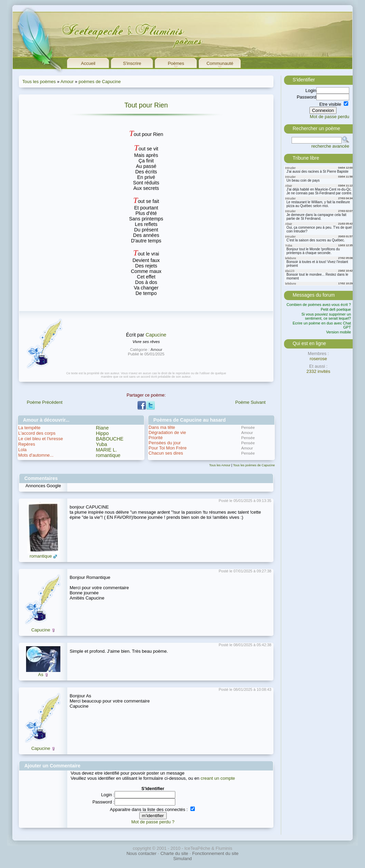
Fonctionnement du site (215, 853)
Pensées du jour (165, 443)
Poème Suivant (250, 402)
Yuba (102, 444)
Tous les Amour (220, 465)
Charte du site (174, 853)
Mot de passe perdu (329, 117)
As (41, 675)
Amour (67, 82)
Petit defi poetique (336, 309)
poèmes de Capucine (100, 82)
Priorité (156, 438)
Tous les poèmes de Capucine (254, 465)
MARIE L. (107, 450)
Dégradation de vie (167, 432)
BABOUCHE (110, 439)
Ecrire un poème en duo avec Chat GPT (322, 325)
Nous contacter (142, 853)
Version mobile (339, 332)
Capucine (156, 335)
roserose (319, 359)
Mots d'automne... (36, 455)
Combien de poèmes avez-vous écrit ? (319, 305)
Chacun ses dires (166, 453)
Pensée (248, 427)
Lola (22, 450)
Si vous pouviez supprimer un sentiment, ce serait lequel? (326, 316)
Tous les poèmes (39, 82)
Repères (27, 444)
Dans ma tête (162, 427)
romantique (108, 455)
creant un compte (218, 778)
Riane (102, 428)
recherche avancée (330, 146)
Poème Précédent (45, 402)
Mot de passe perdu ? (153, 822)
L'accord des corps (37, 433)
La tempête (29, 428)
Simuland (182, 859)
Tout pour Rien (146, 105)
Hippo (102, 433)
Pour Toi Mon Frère (168, 448)
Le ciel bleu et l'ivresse (40, 439)
